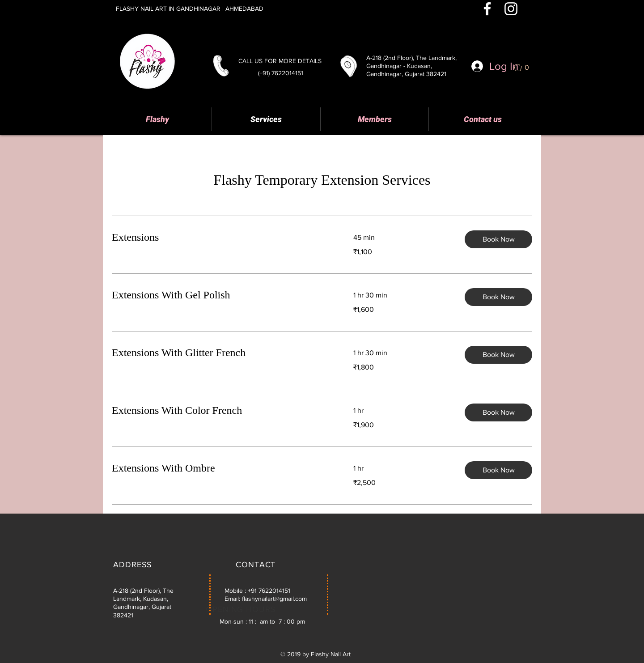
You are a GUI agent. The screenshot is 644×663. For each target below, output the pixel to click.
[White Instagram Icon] (511, 9)
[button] (525, 68)
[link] (222, 238)
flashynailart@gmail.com (274, 599)
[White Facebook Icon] (487, 9)
